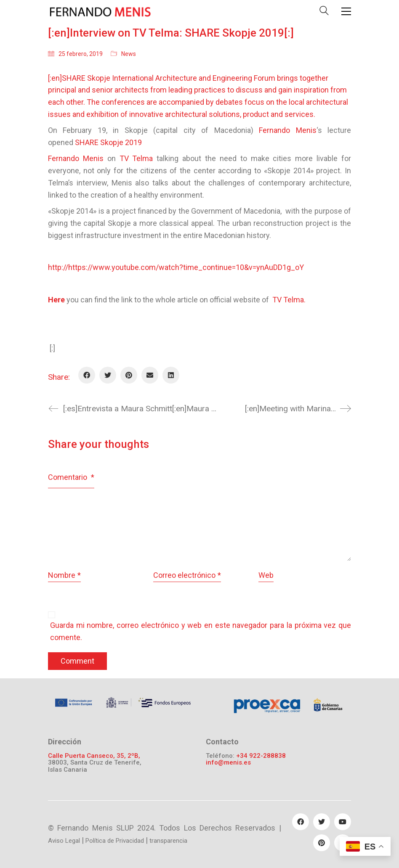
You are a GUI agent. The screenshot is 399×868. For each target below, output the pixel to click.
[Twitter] (108, 375)
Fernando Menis (76, 158)
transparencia (168, 841)
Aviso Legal (64, 841)
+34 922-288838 (261, 756)
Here (57, 300)
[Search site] (324, 12)
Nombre (64, 576)
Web (266, 575)
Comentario (71, 477)
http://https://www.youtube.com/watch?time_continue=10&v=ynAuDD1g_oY (176, 267)
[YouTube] (343, 822)
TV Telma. (289, 300)
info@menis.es (228, 763)
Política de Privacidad (115, 841)
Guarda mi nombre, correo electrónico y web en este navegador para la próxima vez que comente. (201, 631)
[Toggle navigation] (346, 11)
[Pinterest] (129, 375)
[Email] (150, 375)
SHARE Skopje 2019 (108, 142)
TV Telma (136, 158)
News (129, 54)
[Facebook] (87, 375)
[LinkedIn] (171, 375)
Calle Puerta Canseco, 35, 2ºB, (94, 756)
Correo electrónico (187, 576)
